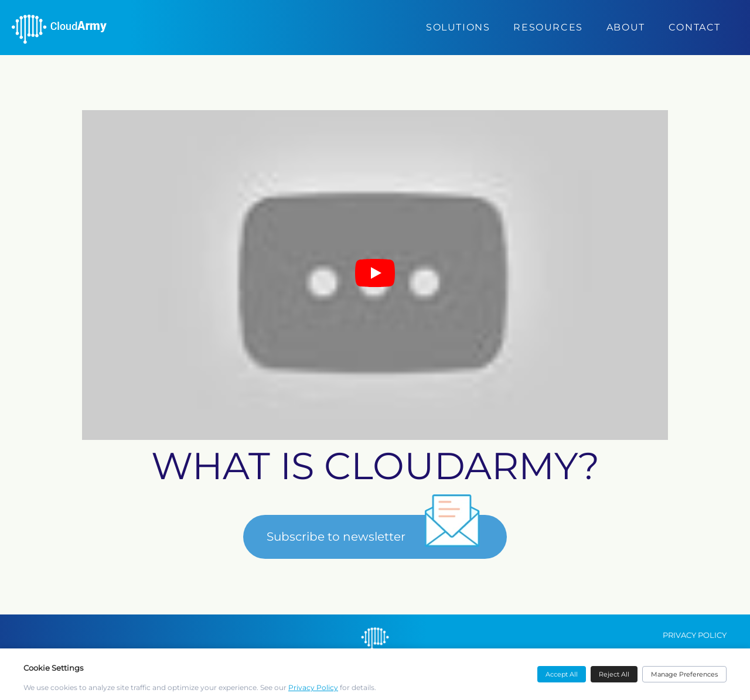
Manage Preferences (684, 674)
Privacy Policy (313, 687)
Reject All (614, 674)
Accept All (562, 674)
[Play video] (375, 275)
